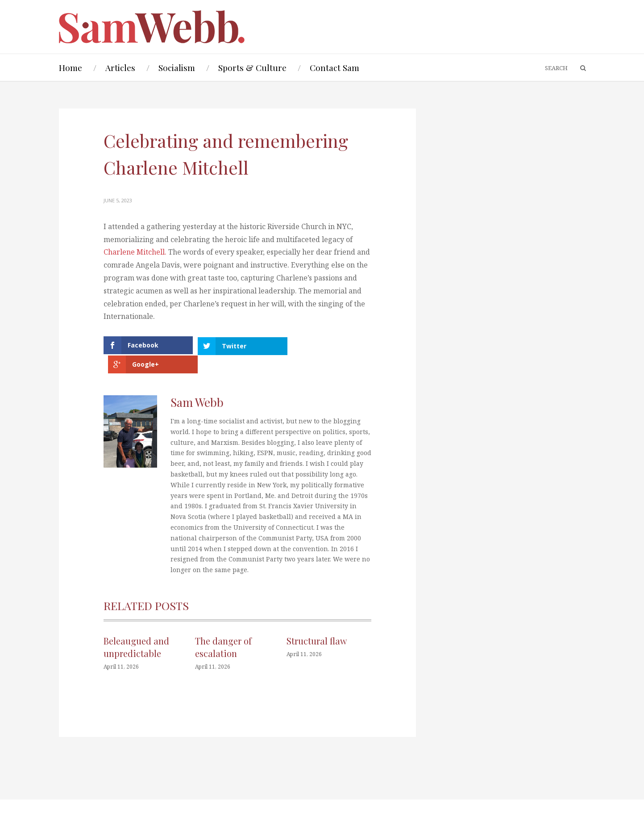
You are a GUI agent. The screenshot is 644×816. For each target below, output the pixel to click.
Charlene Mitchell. (136, 252)
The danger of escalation (223, 628)
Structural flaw (317, 621)
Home (71, 67)
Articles (120, 67)
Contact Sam (334, 67)
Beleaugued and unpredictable (136, 628)
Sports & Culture (252, 67)
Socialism (177, 67)
